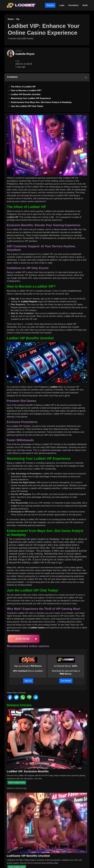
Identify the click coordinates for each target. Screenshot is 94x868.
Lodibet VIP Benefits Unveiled (26, 94)
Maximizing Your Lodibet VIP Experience (31, 98)
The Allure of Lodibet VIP (23, 87)
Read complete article (17, 783)
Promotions (73, 5)
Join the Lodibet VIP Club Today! (27, 106)
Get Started (66, 681)
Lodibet (54, 387)
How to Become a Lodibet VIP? (26, 90)
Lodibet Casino (37, 628)
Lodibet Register (29, 302)
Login (62, 5)
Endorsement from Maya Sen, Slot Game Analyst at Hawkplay (41, 102)
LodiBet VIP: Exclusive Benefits (28, 771)
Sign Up (28, 681)
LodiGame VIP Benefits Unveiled (28, 856)
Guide (85, 5)
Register (50, 5)
